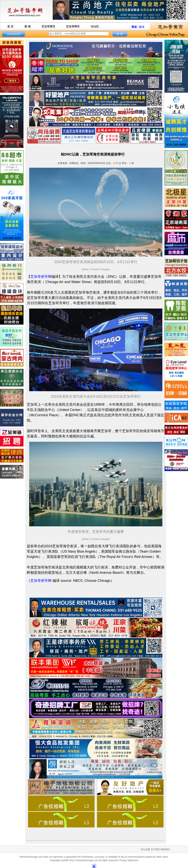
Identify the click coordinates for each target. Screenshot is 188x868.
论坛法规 (145, 849)
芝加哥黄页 (48, 26)
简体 (134, 27)
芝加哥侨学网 (41, 277)
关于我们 (155, 849)
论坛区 (95, 26)
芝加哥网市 (73, 26)
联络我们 (165, 849)
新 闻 (28, 26)
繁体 (142, 27)
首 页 (10, 26)
